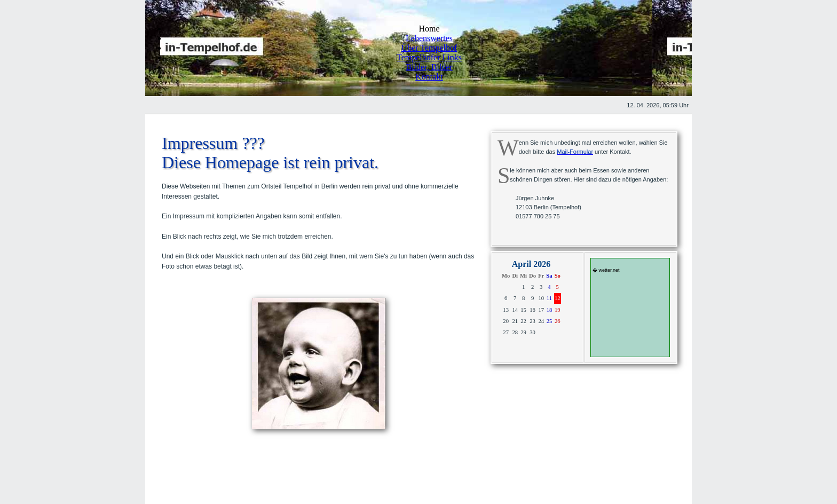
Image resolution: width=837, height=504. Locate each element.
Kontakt (429, 77)
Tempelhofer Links (429, 57)
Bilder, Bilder (429, 67)
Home (429, 29)
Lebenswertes (429, 38)
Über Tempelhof (429, 48)
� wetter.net (606, 270)
